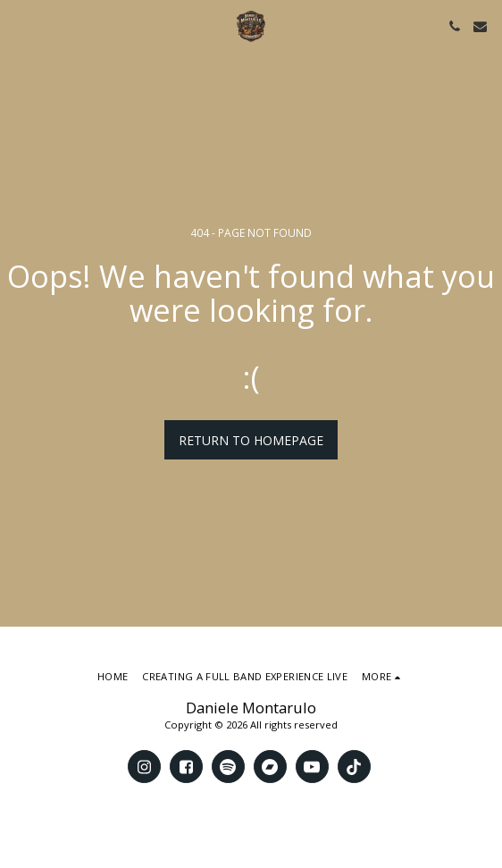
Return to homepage (251, 440)
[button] (20, 25)
